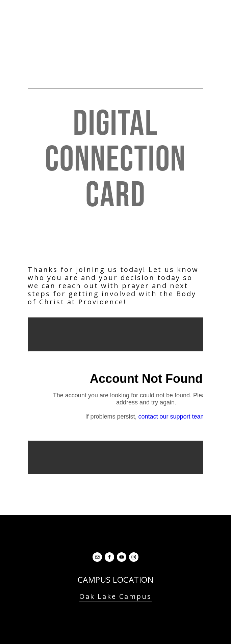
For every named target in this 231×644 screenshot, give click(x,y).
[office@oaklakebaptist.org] (97, 557)
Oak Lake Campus (115, 596)
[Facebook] (109, 557)
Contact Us (115, 622)
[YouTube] (122, 557)
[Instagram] (134, 557)
